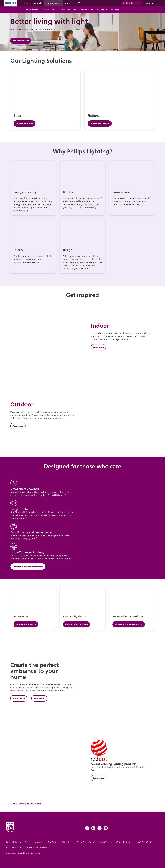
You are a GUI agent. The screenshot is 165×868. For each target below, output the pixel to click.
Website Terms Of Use (125, 842)
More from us (72, 3)
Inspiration (102, 10)
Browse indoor (49, 10)
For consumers (53, 3)
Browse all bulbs (21, 41)
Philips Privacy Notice (86, 842)
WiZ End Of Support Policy (36, 847)
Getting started (31, 10)
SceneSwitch (19, 698)
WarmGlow (39, 698)
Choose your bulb (24, 124)
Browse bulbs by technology (129, 624)
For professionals (33, 3)
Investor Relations (13, 842)
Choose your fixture (100, 124)
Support (115, 10)
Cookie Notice (67, 842)
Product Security (105, 842)
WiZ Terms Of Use (145, 842)
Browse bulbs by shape (76, 624)
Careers (28, 842)
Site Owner (53, 842)
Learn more (99, 778)
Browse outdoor (68, 10)
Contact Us (40, 842)
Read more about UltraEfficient (28, 567)
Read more (98, 347)
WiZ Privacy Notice (14, 847)
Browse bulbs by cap (26, 624)
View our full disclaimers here (26, 804)
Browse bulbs (86, 10)
